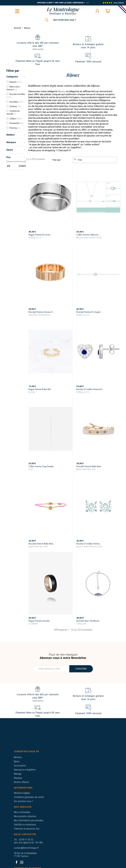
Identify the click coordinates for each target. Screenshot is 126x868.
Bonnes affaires (21, 782)
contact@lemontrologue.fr (26, 848)
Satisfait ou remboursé (25, 825)
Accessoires (20, 766)
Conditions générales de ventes (29, 797)
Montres (18, 757)
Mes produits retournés (25, 816)
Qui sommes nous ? (23, 801)
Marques (18, 778)
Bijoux (17, 761)
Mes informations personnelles (29, 820)
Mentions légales (22, 793)
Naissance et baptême (25, 770)
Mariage (18, 774)
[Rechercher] (68, 20)
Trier (78, 160)
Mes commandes (22, 812)
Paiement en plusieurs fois (27, 829)
